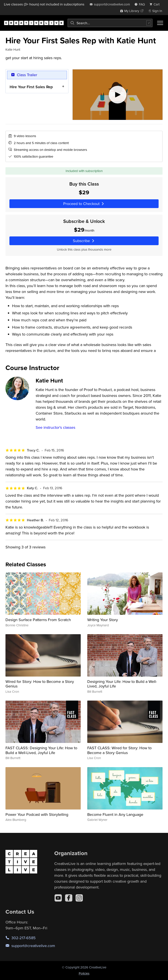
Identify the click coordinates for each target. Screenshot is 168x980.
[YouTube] (58, 898)
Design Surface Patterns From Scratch (38, 620)
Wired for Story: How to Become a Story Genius (40, 684)
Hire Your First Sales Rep (31, 87)
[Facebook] (69, 898)
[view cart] (156, 4)
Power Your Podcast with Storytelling (37, 814)
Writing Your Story (103, 620)
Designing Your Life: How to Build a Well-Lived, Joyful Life (122, 684)
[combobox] (110, 23)
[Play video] (118, 95)
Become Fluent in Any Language (115, 814)
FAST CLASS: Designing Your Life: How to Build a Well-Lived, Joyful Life (41, 750)
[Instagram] (79, 898)
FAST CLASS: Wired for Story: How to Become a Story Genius (119, 750)
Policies (84, 973)
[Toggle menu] (160, 23)
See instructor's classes (55, 427)
